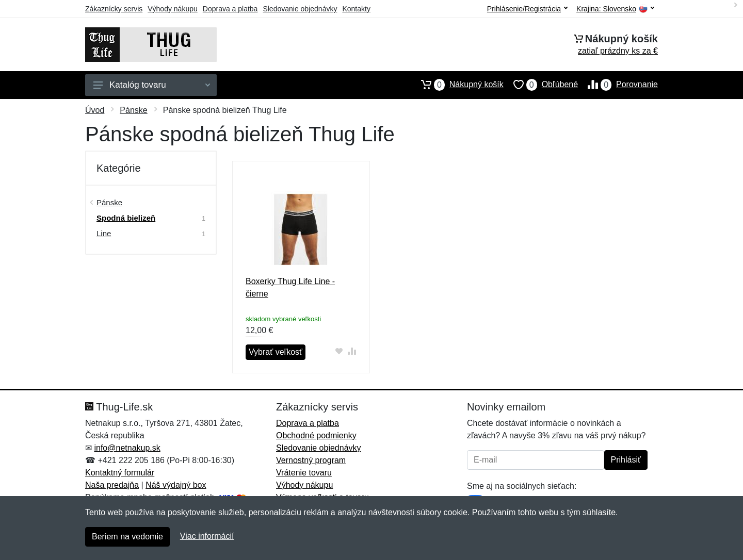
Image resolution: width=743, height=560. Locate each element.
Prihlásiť (626, 460)
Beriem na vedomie (127, 537)
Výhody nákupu (173, 9)
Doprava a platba (230, 9)
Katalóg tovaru (152, 85)
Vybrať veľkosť (276, 352)
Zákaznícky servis (114, 9)
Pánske (133, 110)
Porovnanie (618, 85)
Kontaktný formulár (120, 473)
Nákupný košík (457, 85)
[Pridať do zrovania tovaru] (352, 351)
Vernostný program (311, 460)
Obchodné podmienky (316, 435)
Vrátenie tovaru (304, 473)
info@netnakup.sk (127, 448)
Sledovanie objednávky (300, 9)
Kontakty (356, 9)
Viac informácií (207, 536)
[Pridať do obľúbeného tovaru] (339, 351)
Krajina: (615, 9)
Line (104, 233)
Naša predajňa (112, 485)
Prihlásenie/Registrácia (527, 9)
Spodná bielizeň (126, 218)
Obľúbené (541, 85)
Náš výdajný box (176, 485)
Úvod (95, 110)
